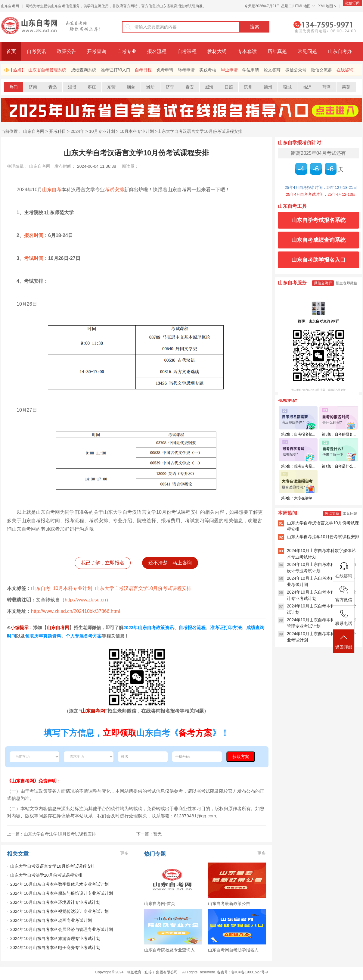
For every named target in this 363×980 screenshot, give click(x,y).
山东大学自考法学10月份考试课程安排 (46, 875)
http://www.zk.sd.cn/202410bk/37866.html (75, 611)
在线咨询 (345, 70)
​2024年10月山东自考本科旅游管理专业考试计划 (55, 938)
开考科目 (57, 131)
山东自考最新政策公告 (229, 904)
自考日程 (143, 70)
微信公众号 (296, 70)
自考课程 (187, 51)
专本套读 (247, 51)
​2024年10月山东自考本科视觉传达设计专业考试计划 (59, 911)
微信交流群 (321, 70)
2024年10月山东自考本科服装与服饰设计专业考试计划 (62, 893)
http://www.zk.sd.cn (85, 600)
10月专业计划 (102, 131)
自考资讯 (36, 51)
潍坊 (150, 87)
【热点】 (17, 70)
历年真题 (277, 51)
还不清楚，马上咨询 (170, 563)
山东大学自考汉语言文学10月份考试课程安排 (200, 131)
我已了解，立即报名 (103, 563)
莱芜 (346, 87)
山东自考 (52, 190)
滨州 (248, 87)
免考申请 (165, 70)
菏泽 (327, 87)
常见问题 (307, 51)
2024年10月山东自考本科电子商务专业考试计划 (55, 947)
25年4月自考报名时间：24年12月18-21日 (321, 187)
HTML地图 (302, 6)
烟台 (131, 87)
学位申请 (251, 70)
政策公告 (67, 51)
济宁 (170, 87)
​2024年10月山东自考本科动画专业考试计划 (51, 920)
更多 (124, 853)
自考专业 (127, 51)
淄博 (72, 87)
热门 (14, 87)
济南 (33, 87)
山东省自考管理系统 (47, 70)
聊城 (287, 87)
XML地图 (326, 6)
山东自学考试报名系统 (318, 220)
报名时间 (34, 235)
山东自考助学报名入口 (318, 260)
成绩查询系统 (84, 70)
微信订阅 (352, 3)
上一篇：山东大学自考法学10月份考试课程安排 (51, 834)
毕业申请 (229, 70)
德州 (268, 87)
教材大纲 (217, 51)
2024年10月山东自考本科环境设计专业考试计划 (55, 902)
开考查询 (97, 51)
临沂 (307, 87)
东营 (111, 87)
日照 (229, 87)
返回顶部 (344, 642)
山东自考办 (340, 51)
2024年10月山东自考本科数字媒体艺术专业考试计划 (59, 884)
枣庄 (92, 87)
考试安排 (114, 190)
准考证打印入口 (116, 70)
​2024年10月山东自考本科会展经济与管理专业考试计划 (62, 929)
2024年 (78, 131)
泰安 (190, 87)
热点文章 (332, 513)
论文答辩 (272, 70)
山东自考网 (10, 6)
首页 (11, 51)
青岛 (53, 87)
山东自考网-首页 (160, 904)
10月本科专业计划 (137, 131)
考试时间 (34, 258)
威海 (209, 87)
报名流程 (157, 51)
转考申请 (186, 70)
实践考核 (208, 70)
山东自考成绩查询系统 (318, 240)
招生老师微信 (346, 283)
